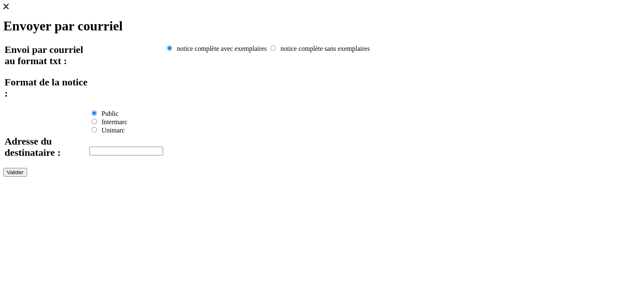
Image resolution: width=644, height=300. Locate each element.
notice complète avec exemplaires (217, 49)
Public (105, 114)
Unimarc (108, 130)
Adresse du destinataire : (33, 147)
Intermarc (109, 122)
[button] (6, 7)
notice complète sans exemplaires (320, 49)
